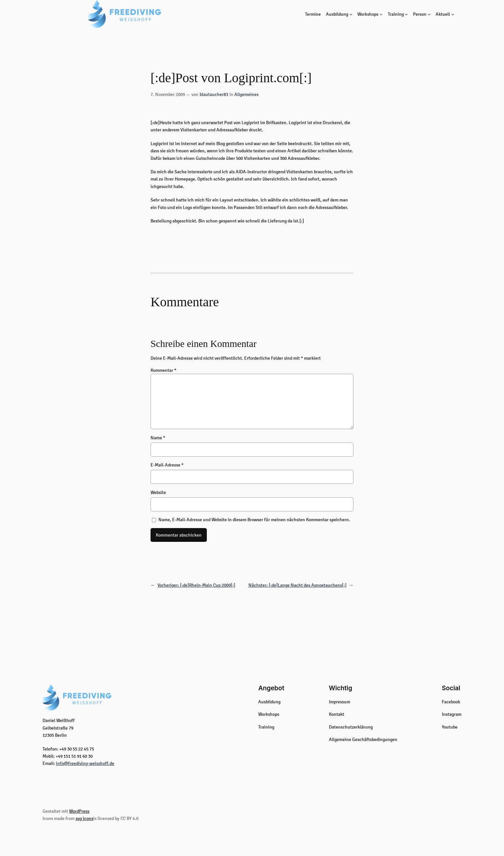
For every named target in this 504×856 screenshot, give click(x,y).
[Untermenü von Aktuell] (453, 14)
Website (158, 492)
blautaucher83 (214, 94)
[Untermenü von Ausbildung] (351, 14)
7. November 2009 (168, 94)
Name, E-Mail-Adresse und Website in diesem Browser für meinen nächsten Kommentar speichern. (254, 520)
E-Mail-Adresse (167, 465)
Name (158, 438)
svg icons (84, 818)
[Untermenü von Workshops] (381, 14)
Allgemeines (246, 94)
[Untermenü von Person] (429, 14)
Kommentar (163, 370)
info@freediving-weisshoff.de (85, 763)
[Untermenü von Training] (406, 14)
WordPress (79, 811)
